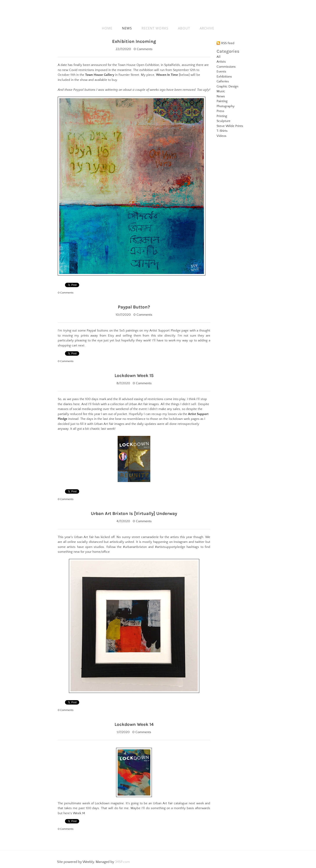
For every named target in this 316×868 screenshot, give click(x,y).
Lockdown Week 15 (134, 375)
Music (221, 91)
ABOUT (184, 28)
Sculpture (224, 121)
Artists (221, 62)
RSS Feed (228, 43)
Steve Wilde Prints (230, 126)
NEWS (127, 28)
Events (221, 72)
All (219, 57)
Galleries (223, 81)
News (221, 96)
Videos (222, 136)
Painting (222, 101)
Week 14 (79, 812)
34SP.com (122, 861)
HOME (107, 28)
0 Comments (143, 49)
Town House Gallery (100, 75)
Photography (226, 106)
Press (220, 111)
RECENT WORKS (155, 28)
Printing (222, 116)
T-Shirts (222, 131)
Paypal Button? (134, 307)
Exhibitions (224, 77)
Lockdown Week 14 (134, 723)
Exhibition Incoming (134, 41)
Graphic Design (227, 86)
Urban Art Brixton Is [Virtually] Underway (134, 513)
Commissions (226, 67)
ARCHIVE (207, 28)
